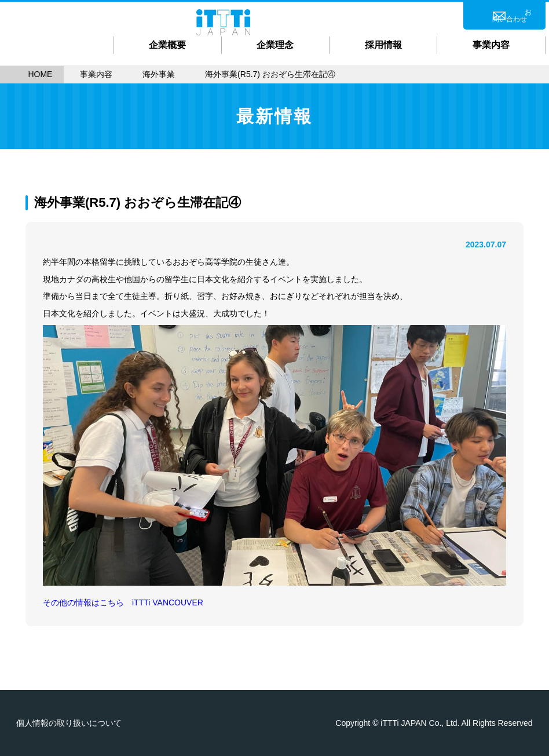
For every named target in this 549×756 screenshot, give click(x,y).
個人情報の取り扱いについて (69, 723)
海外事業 (159, 74)
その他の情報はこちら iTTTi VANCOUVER (123, 602)
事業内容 (96, 74)
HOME (40, 74)
